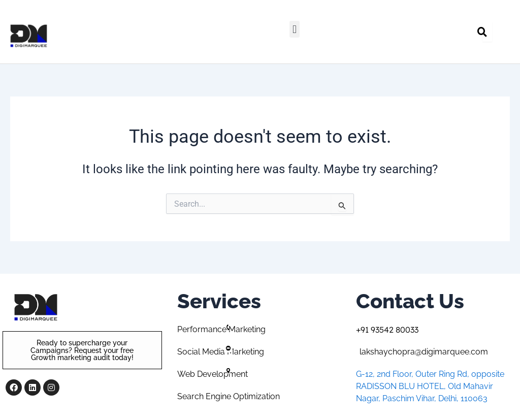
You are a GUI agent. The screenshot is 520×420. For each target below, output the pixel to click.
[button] (294, 29)
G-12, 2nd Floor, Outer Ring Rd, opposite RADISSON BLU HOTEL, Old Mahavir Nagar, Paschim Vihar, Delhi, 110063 (430, 386)
